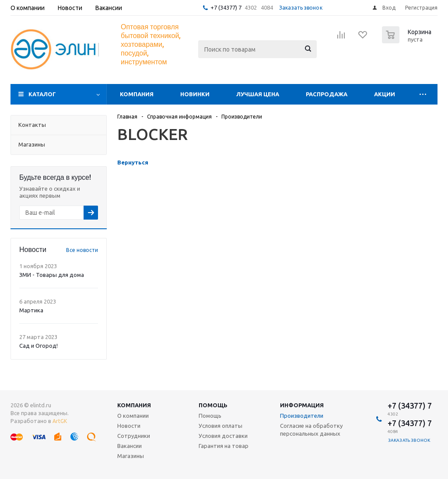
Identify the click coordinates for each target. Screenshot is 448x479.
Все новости (82, 250)
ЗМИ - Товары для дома (52, 275)
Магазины (131, 456)
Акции (385, 94)
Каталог (42, 94)
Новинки (195, 94)
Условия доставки (223, 436)
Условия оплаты (220, 426)
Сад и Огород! (38, 346)
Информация (302, 405)
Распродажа (327, 94)
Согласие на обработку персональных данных (311, 430)
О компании (133, 416)
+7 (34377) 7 (226, 7)
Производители (302, 416)
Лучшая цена (258, 94)
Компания (137, 94)
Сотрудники (134, 436)
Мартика (31, 310)
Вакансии (129, 446)
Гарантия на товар (224, 446)
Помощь (213, 405)
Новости (129, 426)
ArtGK (60, 421)
